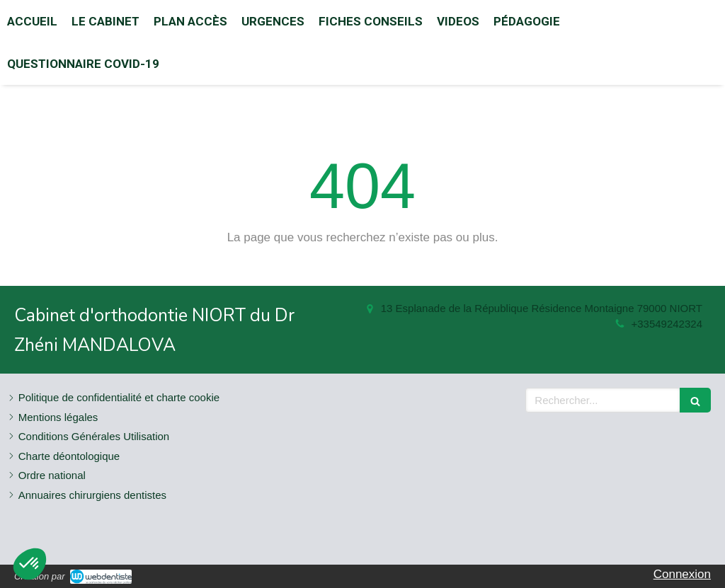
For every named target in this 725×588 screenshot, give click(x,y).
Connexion (682, 574)
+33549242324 (667, 324)
